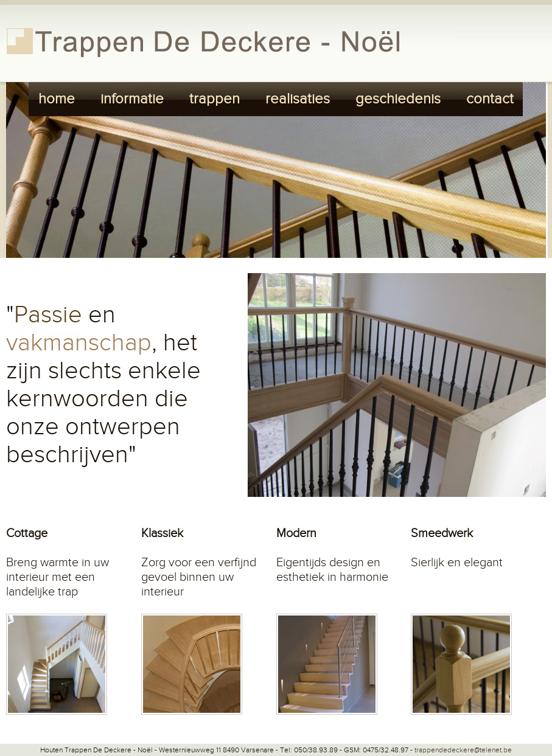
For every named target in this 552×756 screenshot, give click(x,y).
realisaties (298, 99)
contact (490, 99)
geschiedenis (398, 99)
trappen (215, 99)
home (57, 99)
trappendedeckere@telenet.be (463, 750)
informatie (132, 99)
